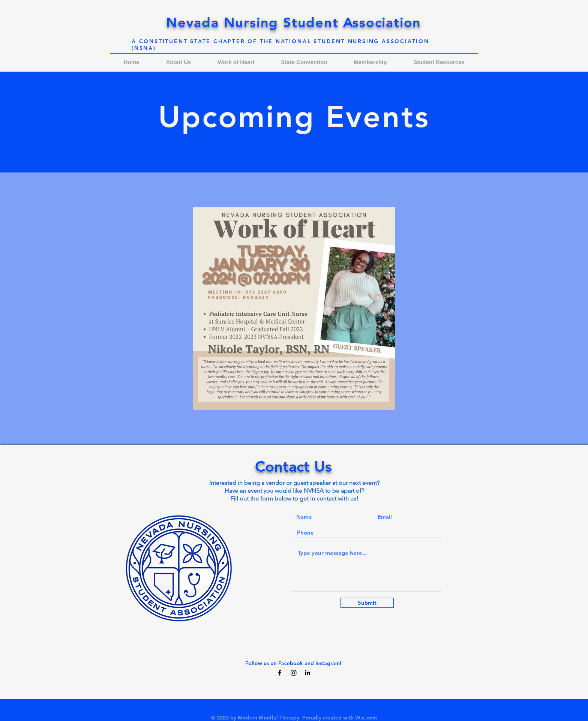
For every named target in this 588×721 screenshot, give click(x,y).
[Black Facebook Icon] (280, 673)
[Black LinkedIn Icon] (307, 673)
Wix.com (366, 718)
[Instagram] (294, 673)
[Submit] (367, 603)
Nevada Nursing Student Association (294, 22)
